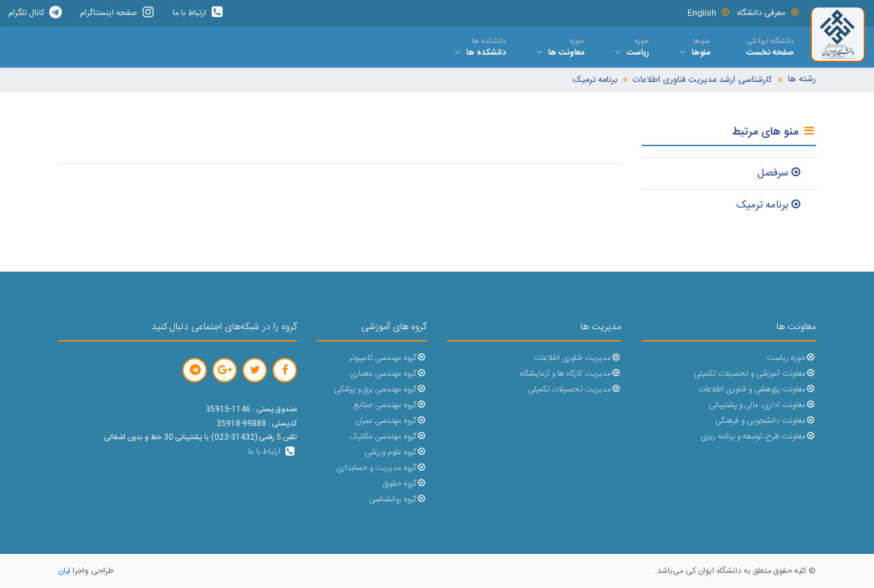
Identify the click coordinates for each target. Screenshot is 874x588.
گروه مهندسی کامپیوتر (388, 358)
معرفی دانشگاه (768, 13)
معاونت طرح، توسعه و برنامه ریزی (758, 437)
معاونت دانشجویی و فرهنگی (765, 421)
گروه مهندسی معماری (388, 374)
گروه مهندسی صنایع (390, 405)
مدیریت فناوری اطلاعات (578, 358)
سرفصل (780, 173)
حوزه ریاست (791, 358)
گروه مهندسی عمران (391, 421)
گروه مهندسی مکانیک (388, 437)
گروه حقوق (405, 484)
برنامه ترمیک (595, 80)
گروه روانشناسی (398, 500)
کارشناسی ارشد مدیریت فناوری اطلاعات (703, 80)
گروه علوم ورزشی (396, 452)
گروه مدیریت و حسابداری (381, 468)
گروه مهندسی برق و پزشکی (380, 390)
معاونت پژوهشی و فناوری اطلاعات (757, 390)
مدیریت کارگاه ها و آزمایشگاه (570, 374)
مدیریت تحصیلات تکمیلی (575, 390)
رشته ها (802, 80)
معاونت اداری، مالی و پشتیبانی (762, 405)
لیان (64, 571)
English (709, 13)
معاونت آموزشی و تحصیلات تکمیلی (755, 374)
